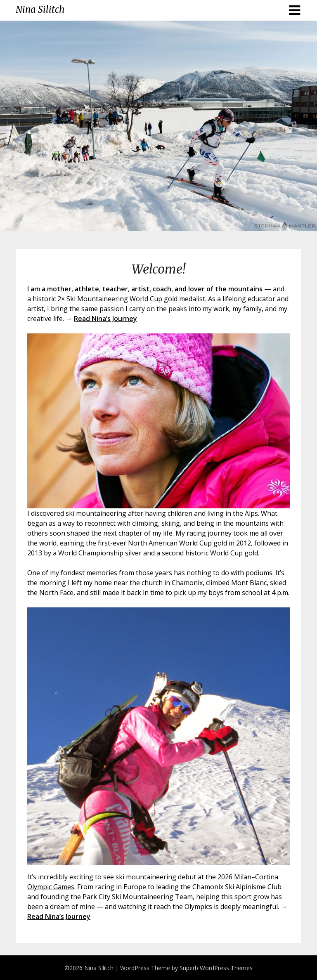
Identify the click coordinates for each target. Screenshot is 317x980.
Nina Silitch (40, 9)
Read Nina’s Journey (105, 319)
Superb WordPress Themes (216, 968)
